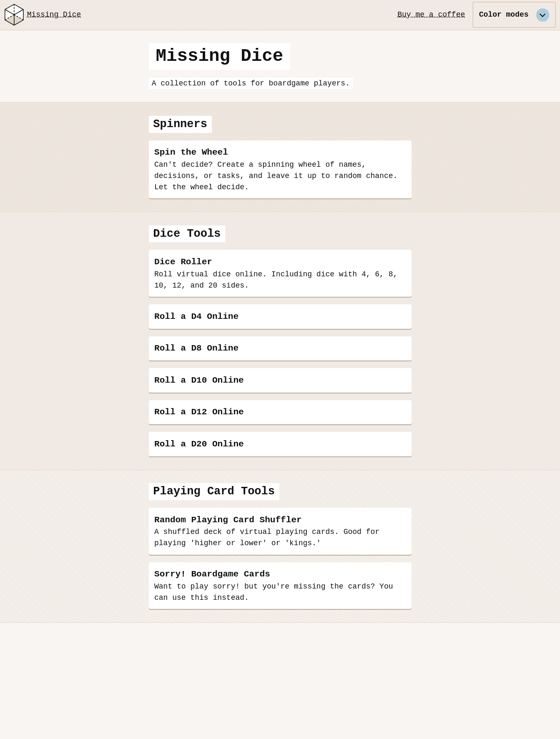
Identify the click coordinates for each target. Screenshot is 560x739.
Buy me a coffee (431, 15)
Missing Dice (41, 15)
